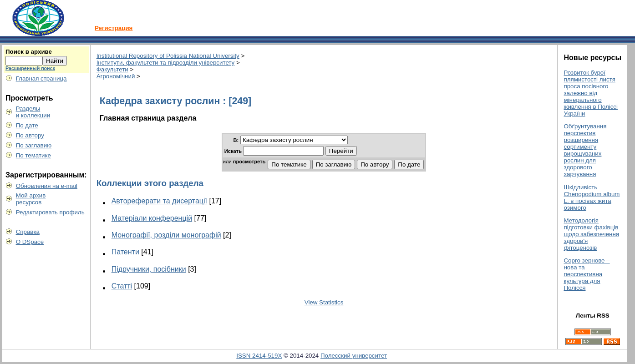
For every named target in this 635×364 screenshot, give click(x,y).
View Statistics (324, 302)
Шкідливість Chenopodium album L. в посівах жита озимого (592, 197)
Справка (28, 232)
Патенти (125, 252)
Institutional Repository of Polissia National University (168, 56)
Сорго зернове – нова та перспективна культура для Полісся (587, 274)
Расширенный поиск (30, 68)
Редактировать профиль (50, 212)
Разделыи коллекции (33, 112)
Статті (122, 286)
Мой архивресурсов (31, 199)
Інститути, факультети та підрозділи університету (166, 63)
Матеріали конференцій (152, 218)
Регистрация (114, 28)
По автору (30, 135)
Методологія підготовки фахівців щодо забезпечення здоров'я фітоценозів (591, 234)
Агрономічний (116, 76)
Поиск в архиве (29, 52)
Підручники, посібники (149, 269)
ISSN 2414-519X (259, 356)
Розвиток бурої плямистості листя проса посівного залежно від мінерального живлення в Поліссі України (590, 93)
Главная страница (41, 78)
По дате (27, 125)
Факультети (112, 69)
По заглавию (34, 145)
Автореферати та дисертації (159, 201)
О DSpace (30, 242)
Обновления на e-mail (47, 186)
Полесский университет (354, 356)
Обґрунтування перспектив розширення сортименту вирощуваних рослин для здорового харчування (585, 150)
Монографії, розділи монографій (166, 235)
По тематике (33, 155)
